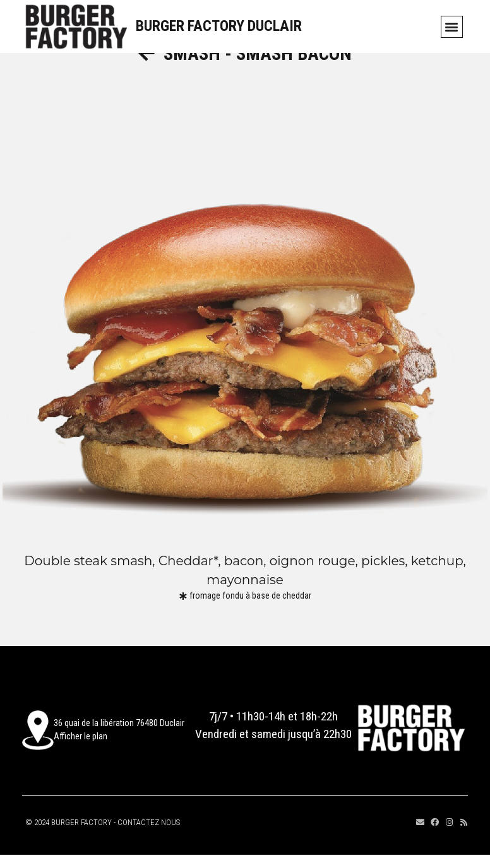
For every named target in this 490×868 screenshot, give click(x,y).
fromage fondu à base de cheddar (250, 611)
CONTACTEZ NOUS (149, 837)
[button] (452, 27)
